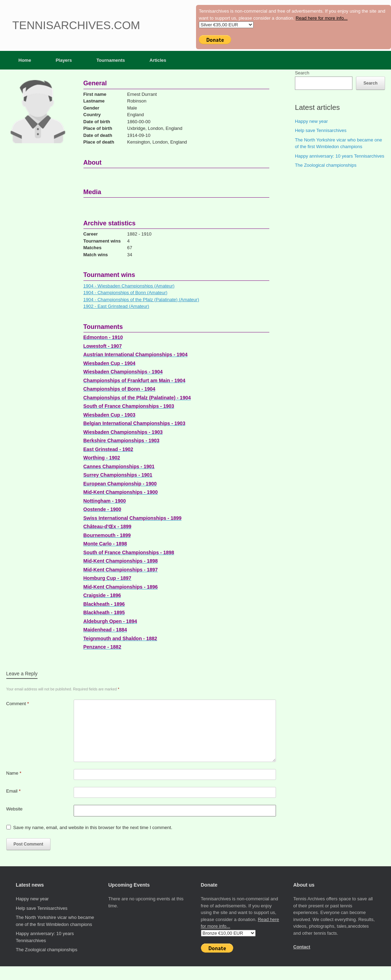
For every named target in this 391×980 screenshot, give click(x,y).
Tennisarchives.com (76, 25)
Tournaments (111, 60)
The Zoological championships (326, 165)
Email (14, 791)
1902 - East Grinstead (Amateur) (116, 306)
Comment (18, 704)
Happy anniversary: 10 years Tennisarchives (340, 156)
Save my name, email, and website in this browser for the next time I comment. (93, 827)
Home (25, 60)
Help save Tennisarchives (321, 130)
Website (15, 809)
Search (302, 73)
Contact (302, 947)
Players (64, 60)
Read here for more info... (322, 18)
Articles (158, 60)
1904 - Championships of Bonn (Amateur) (126, 293)
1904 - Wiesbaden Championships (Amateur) (129, 286)
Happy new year (311, 121)
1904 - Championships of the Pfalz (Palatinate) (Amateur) (141, 300)
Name (14, 773)
